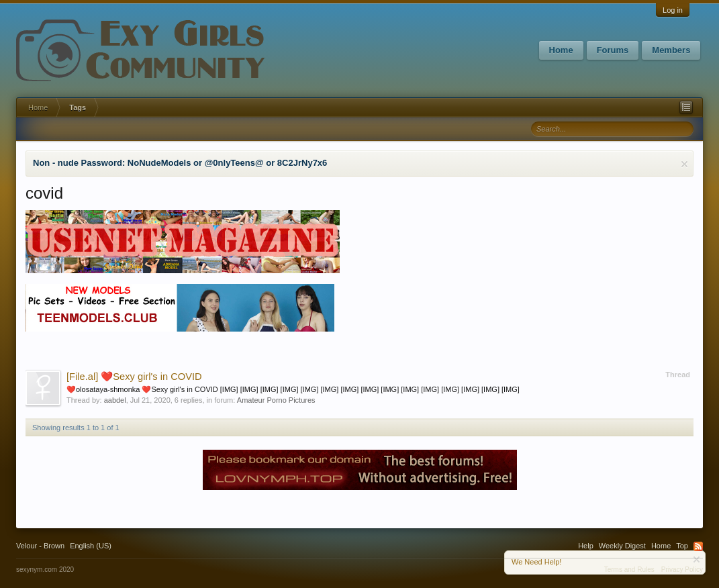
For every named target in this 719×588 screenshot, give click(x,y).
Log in (673, 10)
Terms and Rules (629, 570)
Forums (613, 50)
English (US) (91, 546)
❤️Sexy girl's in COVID (134, 377)
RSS (698, 546)
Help (586, 546)
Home (561, 50)
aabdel (115, 400)
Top (682, 546)
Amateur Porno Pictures (276, 400)
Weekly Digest (622, 546)
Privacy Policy (682, 570)
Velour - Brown (40, 546)
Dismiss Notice (684, 164)
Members (671, 50)
